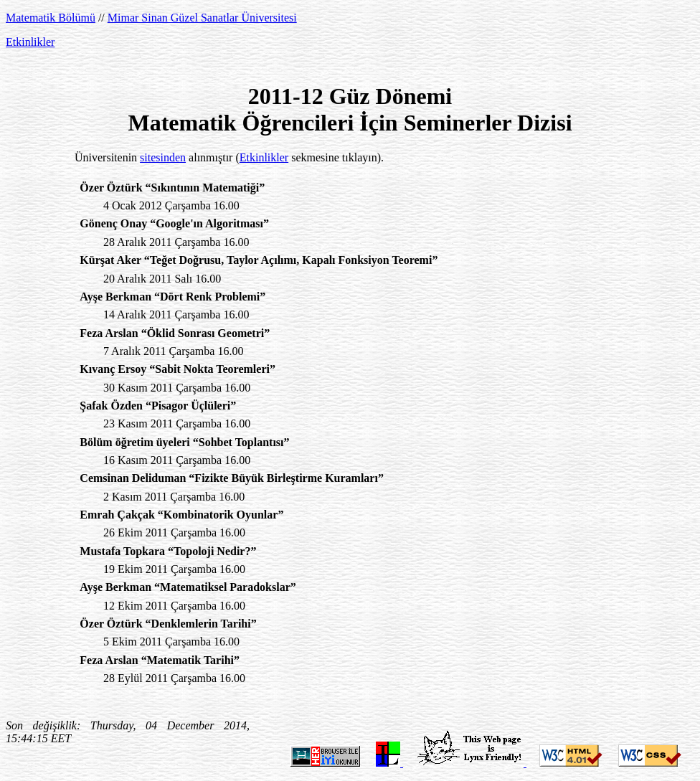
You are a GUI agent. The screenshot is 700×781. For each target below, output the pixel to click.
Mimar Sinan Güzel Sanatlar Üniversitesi (202, 18)
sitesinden (163, 157)
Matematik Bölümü (51, 18)
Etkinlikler (30, 42)
